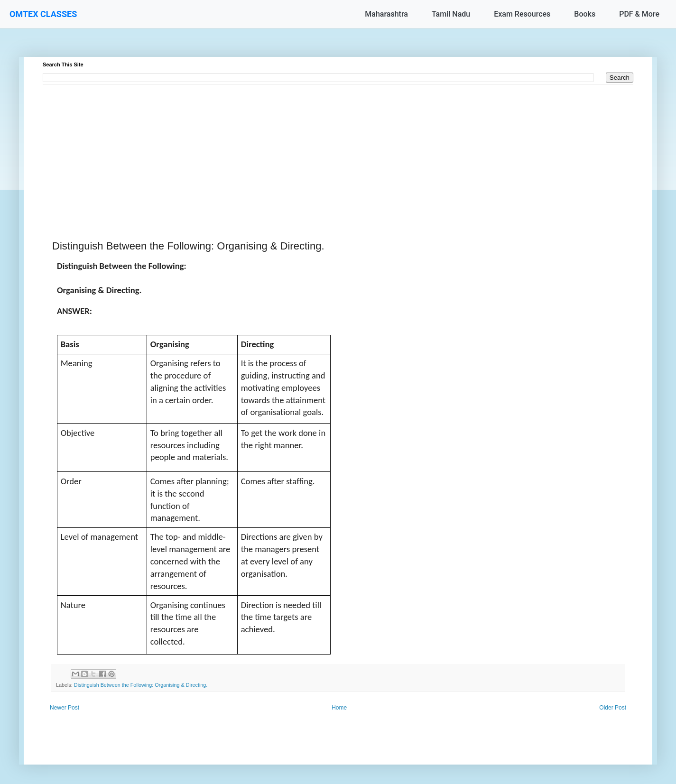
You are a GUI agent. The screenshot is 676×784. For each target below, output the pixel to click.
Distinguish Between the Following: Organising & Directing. (141, 685)
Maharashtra (386, 14)
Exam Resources (522, 14)
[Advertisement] (327, 151)
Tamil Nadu (451, 14)
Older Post (613, 708)
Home (339, 708)
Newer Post (65, 708)
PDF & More (639, 14)
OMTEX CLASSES (43, 14)
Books (585, 14)
